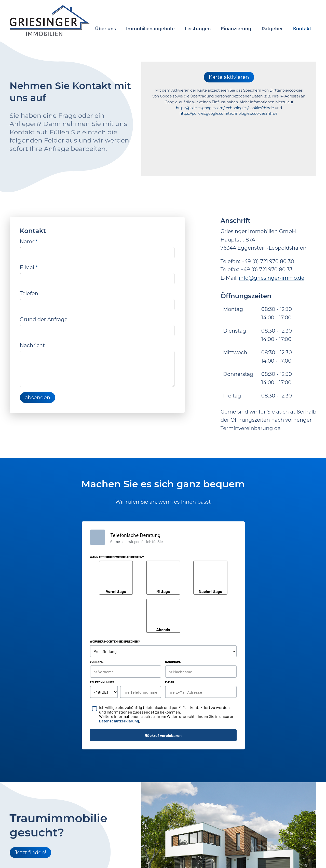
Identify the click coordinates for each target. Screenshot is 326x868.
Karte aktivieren (229, 77)
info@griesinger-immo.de (272, 278)
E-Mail (29, 267)
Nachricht (32, 345)
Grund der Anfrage (44, 319)
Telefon (29, 293)
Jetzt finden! (31, 852)
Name (29, 241)
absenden (38, 397)
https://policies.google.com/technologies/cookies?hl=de (225, 108)
